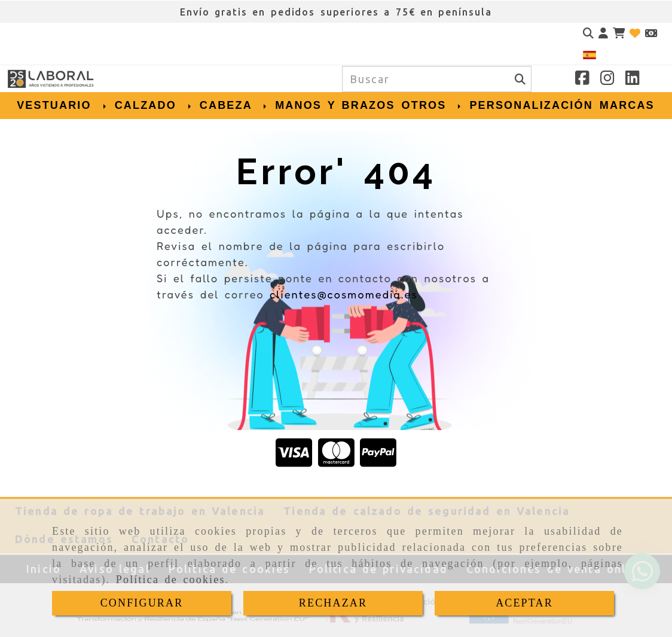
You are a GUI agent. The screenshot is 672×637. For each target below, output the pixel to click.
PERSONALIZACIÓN (531, 105)
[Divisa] (651, 33)
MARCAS (627, 105)
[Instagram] (607, 80)
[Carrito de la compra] (619, 33)
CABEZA (234, 105)
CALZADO (154, 105)
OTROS (433, 105)
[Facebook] (582, 80)
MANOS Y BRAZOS (335, 105)
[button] (603, 33)
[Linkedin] (633, 80)
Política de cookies (171, 580)
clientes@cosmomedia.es (344, 294)
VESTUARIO (62, 105)
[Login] (635, 33)
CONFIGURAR (142, 603)
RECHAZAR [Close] (333, 603)
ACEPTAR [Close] (524, 603)
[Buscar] (588, 33)
